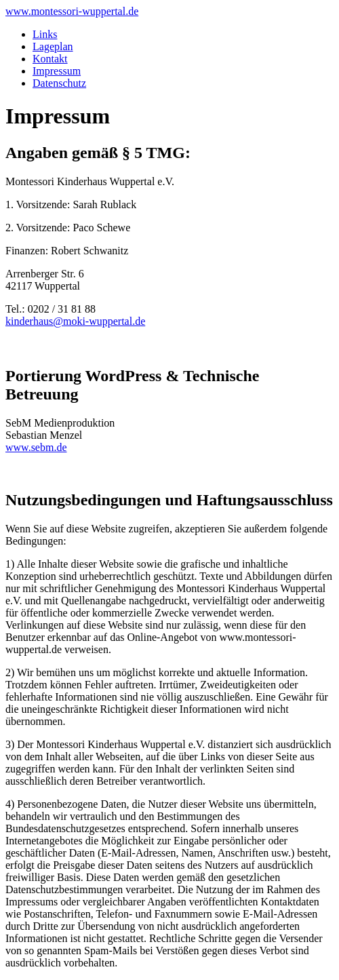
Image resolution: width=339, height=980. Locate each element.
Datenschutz (59, 83)
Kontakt (50, 59)
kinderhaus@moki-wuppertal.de (75, 321)
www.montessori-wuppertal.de (72, 11)
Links (45, 34)
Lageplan (53, 46)
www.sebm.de (36, 447)
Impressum (57, 71)
